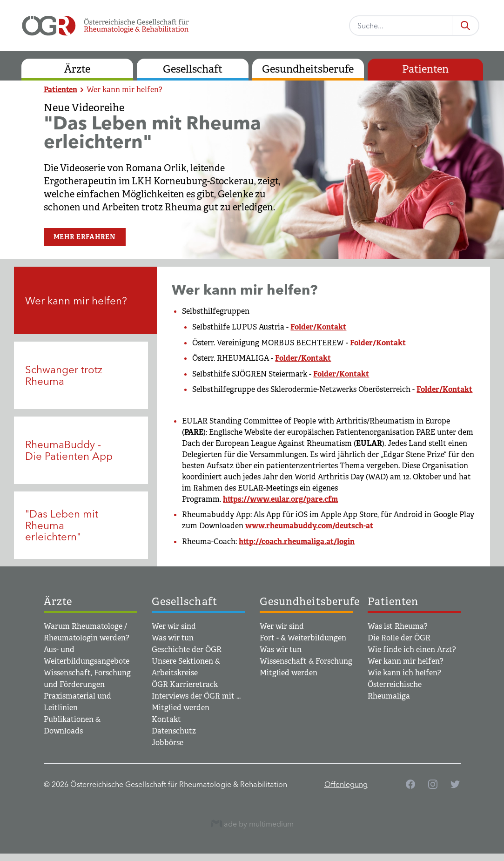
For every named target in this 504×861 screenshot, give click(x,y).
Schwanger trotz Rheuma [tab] (64, 375)
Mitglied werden (181, 708)
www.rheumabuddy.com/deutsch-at (309, 526)
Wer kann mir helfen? (124, 90)
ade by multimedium (252, 824)
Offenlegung (346, 784)
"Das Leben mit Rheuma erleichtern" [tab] (62, 525)
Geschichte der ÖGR (187, 649)
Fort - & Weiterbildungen (303, 638)
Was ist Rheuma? (398, 626)
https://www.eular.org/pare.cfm (280, 499)
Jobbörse (168, 743)
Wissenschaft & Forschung (306, 661)
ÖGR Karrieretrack (185, 684)
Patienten (425, 69)
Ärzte (77, 69)
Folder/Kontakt (318, 327)
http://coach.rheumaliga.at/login (297, 541)
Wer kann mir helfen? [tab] (76, 301)
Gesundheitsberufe (308, 69)
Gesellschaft (193, 69)
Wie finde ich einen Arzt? (412, 649)
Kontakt (166, 719)
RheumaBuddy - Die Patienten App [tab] (69, 450)
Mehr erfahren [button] (85, 237)
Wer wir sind (174, 626)
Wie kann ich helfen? (404, 673)
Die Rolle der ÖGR (399, 638)
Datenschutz (174, 731)
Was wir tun (173, 638)
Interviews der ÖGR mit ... (196, 696)
